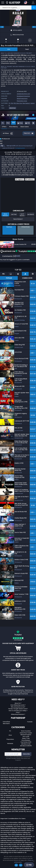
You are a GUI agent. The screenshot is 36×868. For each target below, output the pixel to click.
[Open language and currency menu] (26, 3)
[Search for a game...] (18, 8)
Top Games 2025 (26, 742)
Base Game (25, 127)
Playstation (10, 739)
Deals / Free (26, 738)
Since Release (5, 215)
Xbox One (19, 103)
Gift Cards (26, 737)
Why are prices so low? (18, 707)
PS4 (12, 103)
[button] (33, 3)
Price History (13, 127)
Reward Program (26, 735)
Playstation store (22, 101)
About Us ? (18, 703)
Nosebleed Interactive (23, 96)
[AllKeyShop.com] (13, 3)
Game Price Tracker (26, 733)
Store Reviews (26, 740)
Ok (16, 865)
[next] (34, 27)
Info (9, 49)
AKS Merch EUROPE (26, 746)
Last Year (14, 214)
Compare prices (20, 148)
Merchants (6, 724)
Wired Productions (22, 99)
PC (10, 103)
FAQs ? (18, 712)
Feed (27, 49)
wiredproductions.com (23, 94)
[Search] (34, 8)
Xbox (10, 735)
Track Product (18, 219)
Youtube (30, 722)
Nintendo (10, 743)
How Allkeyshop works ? (18, 705)
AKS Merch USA (26, 744)
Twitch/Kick (6, 722)
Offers (4, 127)
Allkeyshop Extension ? (18, 714)
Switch (33, 103)
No (21, 865)
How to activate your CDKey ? (18, 711)
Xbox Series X (26, 103)
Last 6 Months (22, 215)
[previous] (2, 27)
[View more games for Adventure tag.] (13, 109)
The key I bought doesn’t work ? (18, 709)
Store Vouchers (26, 731)
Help (29, 865)
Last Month (31, 214)
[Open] (3, 3)
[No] (34, 861)
